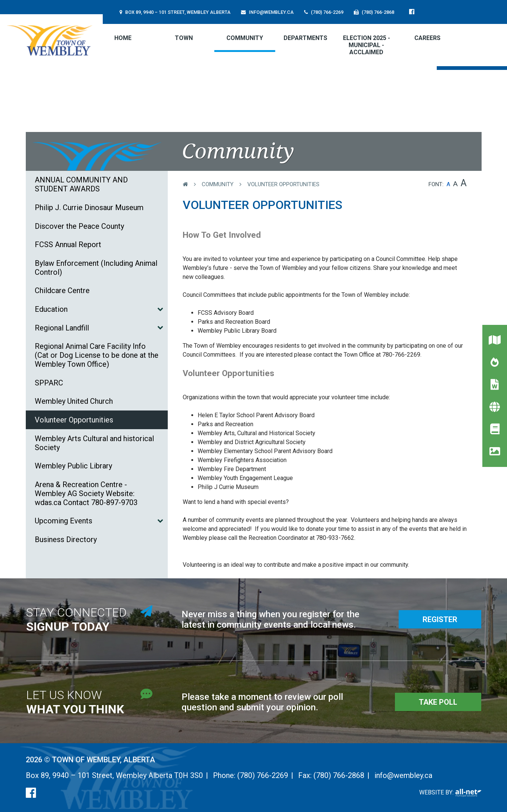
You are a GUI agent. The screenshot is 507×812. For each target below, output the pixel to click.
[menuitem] (123, 38)
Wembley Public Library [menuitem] (73, 466)
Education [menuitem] (51, 309)
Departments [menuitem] (305, 38)
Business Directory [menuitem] (66, 539)
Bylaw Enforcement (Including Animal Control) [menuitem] (96, 268)
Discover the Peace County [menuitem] (79, 226)
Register (440, 619)
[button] (160, 309)
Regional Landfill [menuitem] (62, 328)
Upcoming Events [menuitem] (64, 521)
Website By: (450, 792)
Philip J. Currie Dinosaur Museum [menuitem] (89, 207)
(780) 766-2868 (339, 775)
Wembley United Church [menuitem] (74, 401)
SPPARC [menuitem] (49, 383)
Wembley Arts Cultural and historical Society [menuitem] (94, 443)
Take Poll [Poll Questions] (438, 702)
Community (218, 184)
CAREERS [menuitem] (427, 38)
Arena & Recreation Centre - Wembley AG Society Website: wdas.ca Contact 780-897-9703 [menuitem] (86, 493)
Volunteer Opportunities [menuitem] (74, 420)
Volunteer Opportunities (283, 184)
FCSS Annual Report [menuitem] (68, 244)
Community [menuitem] (245, 38)
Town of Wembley (51, 40)
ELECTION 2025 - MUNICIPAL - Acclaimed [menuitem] (367, 45)
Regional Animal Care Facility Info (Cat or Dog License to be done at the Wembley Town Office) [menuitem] (97, 355)
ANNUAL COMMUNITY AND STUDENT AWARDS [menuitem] (81, 184)
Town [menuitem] (184, 38)
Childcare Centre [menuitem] (62, 290)
